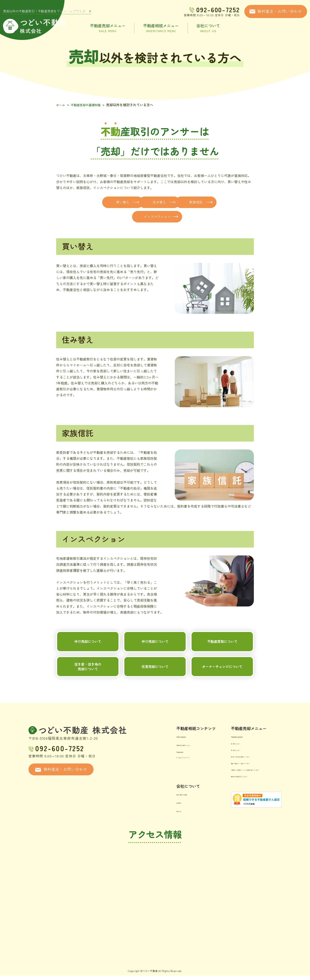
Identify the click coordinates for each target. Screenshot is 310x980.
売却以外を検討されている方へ (224, 788)
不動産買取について (222, 647)
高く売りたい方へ (214, 758)
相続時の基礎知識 (160, 752)
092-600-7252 (218, 10)
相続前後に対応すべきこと (166, 758)
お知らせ (153, 817)
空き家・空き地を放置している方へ (228, 770)
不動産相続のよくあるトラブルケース (165, 766)
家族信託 (124, 218)
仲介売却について (88, 647)
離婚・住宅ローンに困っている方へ (228, 776)
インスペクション (186, 218)
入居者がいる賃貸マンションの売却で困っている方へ (241, 782)
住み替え (186, 202)
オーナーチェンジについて (222, 679)
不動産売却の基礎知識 (89, 105)
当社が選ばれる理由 (161, 805)
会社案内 (153, 811)
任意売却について (155, 679)
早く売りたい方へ (214, 764)
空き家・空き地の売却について (88, 679)
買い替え (124, 202)
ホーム (61, 105)
